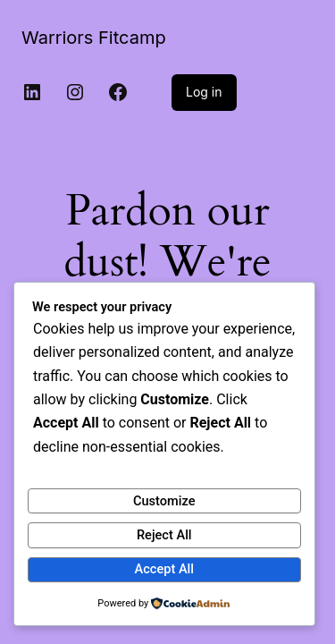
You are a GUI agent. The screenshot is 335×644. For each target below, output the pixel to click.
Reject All (164, 535)
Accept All (164, 569)
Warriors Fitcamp (94, 38)
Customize (164, 501)
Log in (204, 92)
